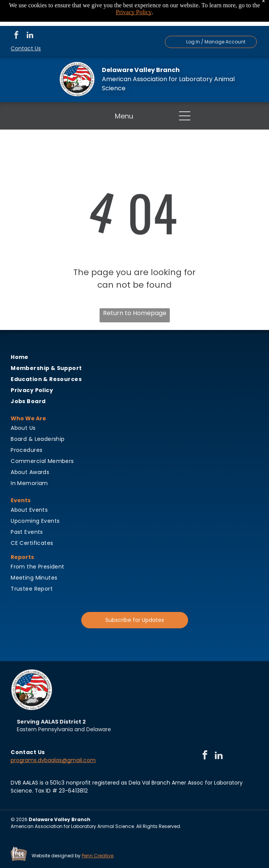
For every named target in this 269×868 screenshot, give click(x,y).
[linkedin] (30, 36)
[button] (185, 116)
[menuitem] (134, 357)
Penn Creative (97, 856)
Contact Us (26, 48)
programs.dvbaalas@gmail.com (53, 760)
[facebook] (16, 36)
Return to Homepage (135, 313)
